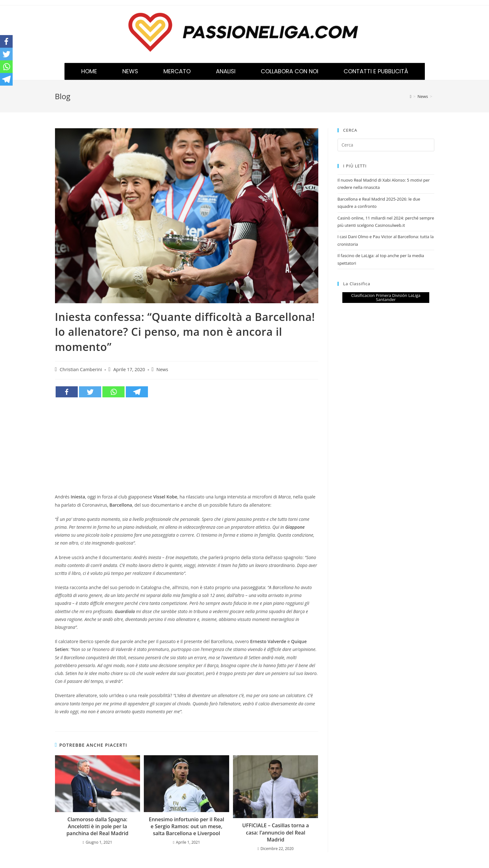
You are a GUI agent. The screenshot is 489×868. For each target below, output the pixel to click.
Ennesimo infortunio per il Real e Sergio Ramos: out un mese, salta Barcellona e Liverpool (187, 826)
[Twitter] (90, 392)
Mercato (177, 71)
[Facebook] (67, 392)
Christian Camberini (81, 369)
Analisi (226, 71)
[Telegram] (137, 392)
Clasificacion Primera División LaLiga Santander (386, 297)
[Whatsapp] (113, 392)
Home (89, 71)
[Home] (411, 96)
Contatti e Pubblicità (376, 71)
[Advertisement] (187, 445)
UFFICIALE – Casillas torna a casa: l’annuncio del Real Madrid (275, 832)
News (130, 71)
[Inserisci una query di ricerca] (386, 145)
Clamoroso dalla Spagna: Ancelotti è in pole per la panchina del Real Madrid (97, 826)
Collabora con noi (290, 71)
